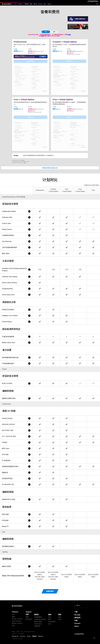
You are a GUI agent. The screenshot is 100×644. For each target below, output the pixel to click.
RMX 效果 (16, 514)
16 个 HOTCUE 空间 (16, 436)
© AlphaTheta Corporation (17, 639)
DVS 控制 (16, 455)
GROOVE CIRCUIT (16, 424)
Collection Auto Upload (16, 277)
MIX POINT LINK (16, 430)
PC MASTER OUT (16, 485)
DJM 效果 (16, 520)
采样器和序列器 (16, 479)
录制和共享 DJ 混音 (16, 499)
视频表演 (16, 473)
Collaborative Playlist (16, 211)
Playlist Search (16, 229)
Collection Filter (16, 217)
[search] (97, 4)
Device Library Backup (16, 283)
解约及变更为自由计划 (50, 168)
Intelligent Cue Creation (16, 316)
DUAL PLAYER (16, 383)
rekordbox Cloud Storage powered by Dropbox (16, 270)
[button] (81, 606)
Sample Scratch (16, 418)
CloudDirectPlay (16, 289)
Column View (16, 223)
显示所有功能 (45, 91)
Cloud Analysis (16, 322)
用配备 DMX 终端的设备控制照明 (16, 576)
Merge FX (16, 526)
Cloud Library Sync (16, 295)
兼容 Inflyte (16, 254)
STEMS (16, 442)
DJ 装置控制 (16, 461)
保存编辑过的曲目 (16, 546)
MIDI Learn (16, 448)
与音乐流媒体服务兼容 (16, 247)
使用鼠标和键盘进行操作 (16, 466)
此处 (69, 35)
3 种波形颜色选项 (16, 364)
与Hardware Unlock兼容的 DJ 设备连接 (78, 145)
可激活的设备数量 (16, 337)
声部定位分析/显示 (16, 310)
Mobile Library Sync (16, 343)
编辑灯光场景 (16, 566)
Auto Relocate (16, 241)
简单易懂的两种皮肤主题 (16, 358)
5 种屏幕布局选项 (16, 235)
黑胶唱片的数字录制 (16, 398)
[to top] (94, 638)
